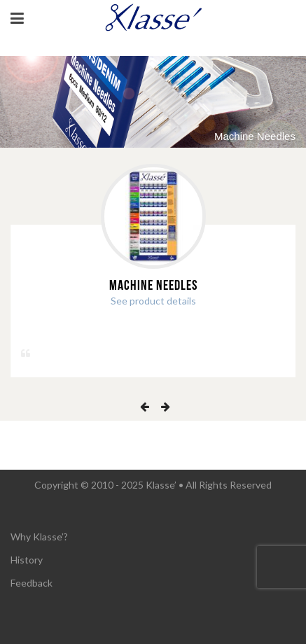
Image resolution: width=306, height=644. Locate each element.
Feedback (32, 583)
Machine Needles (153, 286)
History (27, 560)
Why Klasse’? (39, 537)
